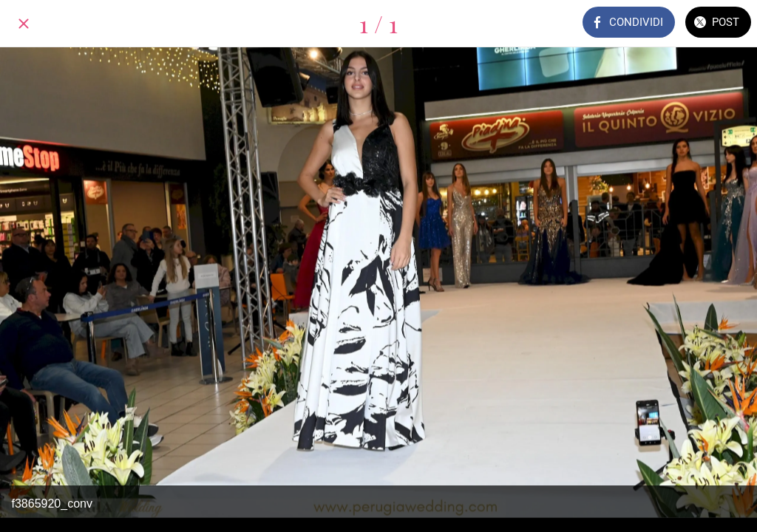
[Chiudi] (24, 24)
